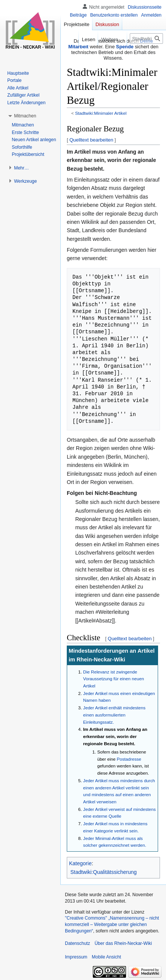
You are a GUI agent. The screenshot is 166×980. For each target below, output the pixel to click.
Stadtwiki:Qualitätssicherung (104, 872)
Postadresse (129, 759)
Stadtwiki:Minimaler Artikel (101, 113)
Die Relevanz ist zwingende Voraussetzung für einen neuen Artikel (113, 679)
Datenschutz (78, 943)
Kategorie (80, 863)
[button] (25, 116)
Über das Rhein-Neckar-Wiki (123, 943)
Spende (125, 47)
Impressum (76, 957)
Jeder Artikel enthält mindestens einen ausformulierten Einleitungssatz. (114, 715)
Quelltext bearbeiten (91, 140)
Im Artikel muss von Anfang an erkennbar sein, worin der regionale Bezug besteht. (115, 736)
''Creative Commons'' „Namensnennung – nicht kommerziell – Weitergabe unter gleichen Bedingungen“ (112, 925)
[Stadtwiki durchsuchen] (146, 39)
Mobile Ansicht (106, 957)
